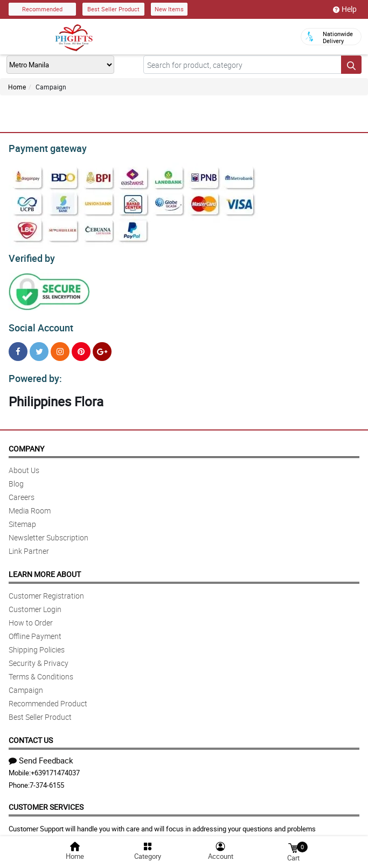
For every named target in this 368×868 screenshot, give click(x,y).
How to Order (31, 616)
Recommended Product (48, 697)
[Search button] (351, 65)
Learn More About (45, 568)
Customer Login (35, 603)
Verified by (30, 255)
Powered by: (33, 372)
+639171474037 (55, 766)
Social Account (38, 323)
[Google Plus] (102, 347)
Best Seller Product (113, 9)
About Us (24, 464)
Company (26, 442)
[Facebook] (18, 347)
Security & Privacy (39, 657)
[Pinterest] (81, 347)
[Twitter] (39, 347)
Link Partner (29, 544)
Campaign (26, 683)
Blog (16, 477)
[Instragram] (60, 347)
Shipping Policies (37, 643)
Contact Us (31, 734)
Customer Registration (46, 589)
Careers (22, 491)
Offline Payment (35, 630)
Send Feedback (41, 754)
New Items (169, 9)
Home (17, 87)
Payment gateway (43, 147)
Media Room (30, 504)
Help (345, 9)
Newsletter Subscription (48, 531)
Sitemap (22, 518)
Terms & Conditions (41, 670)
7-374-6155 (47, 779)
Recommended (42, 9)
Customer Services (46, 800)
